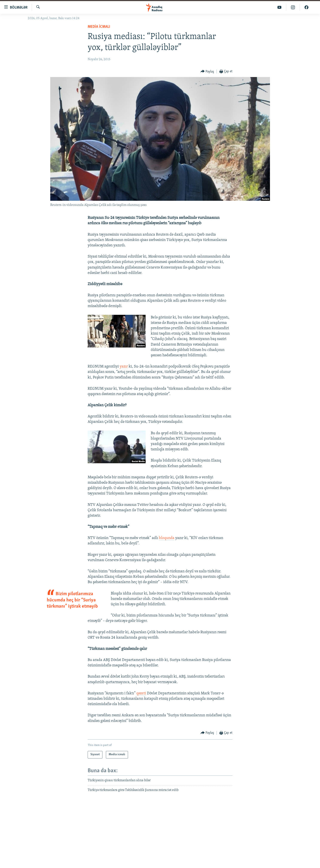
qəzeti (141, 693)
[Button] (207, 72)
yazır (124, 367)
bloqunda (167, 538)
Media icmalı (99, 27)
